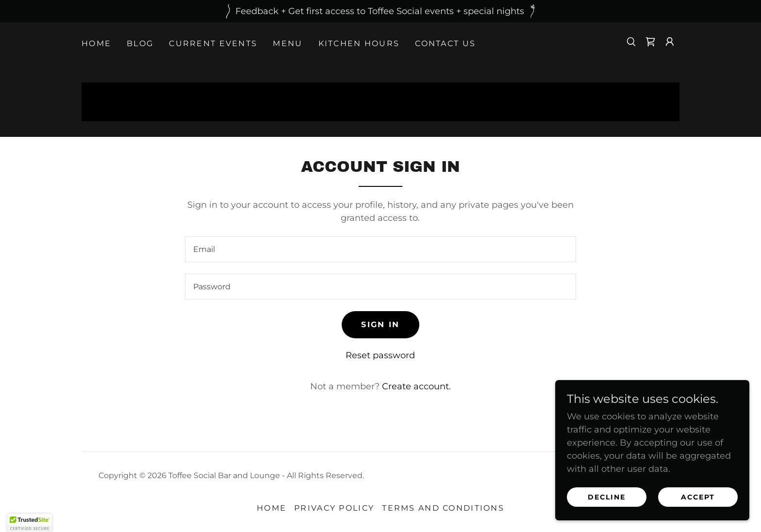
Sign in (380, 324)
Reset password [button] (380, 355)
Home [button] (272, 508)
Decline (607, 497)
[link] (650, 42)
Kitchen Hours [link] (359, 43)
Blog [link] (140, 43)
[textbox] (380, 249)
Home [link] (96, 43)
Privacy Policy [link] (334, 508)
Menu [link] (288, 43)
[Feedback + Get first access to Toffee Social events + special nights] (380, 11)
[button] (670, 42)
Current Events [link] (213, 43)
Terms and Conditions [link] (443, 508)
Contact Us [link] (445, 43)
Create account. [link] (416, 386)
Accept (698, 497)
